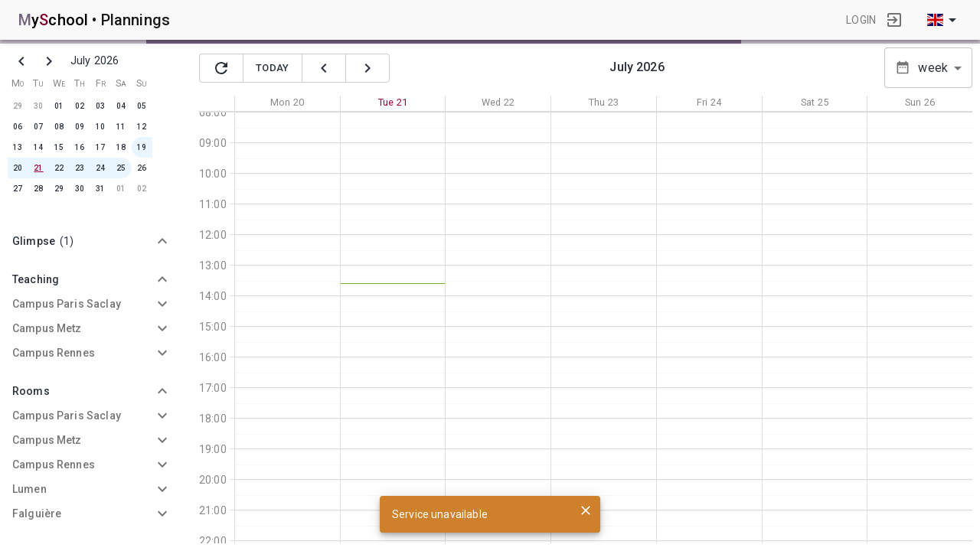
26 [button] (142, 168)
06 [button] (18, 127)
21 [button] (38, 168)
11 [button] (121, 127)
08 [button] (59, 127)
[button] (92, 241)
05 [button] (142, 106)
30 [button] (38, 106)
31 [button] (100, 189)
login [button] (861, 20)
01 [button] (59, 106)
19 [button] (142, 147)
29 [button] (18, 106)
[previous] (21, 61)
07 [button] (38, 127)
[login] (894, 20)
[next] (49, 61)
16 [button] (80, 147)
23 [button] (80, 168)
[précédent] (324, 68)
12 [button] (142, 127)
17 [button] (100, 147)
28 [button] (38, 189)
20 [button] (18, 168)
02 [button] (80, 106)
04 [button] (121, 106)
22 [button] (59, 168)
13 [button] (18, 147)
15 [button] (59, 147)
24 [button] (100, 168)
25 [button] (121, 168)
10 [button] (100, 127)
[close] (586, 510)
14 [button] (38, 147)
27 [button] (18, 189)
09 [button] (80, 127)
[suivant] (367, 68)
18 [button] (121, 147)
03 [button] (100, 106)
